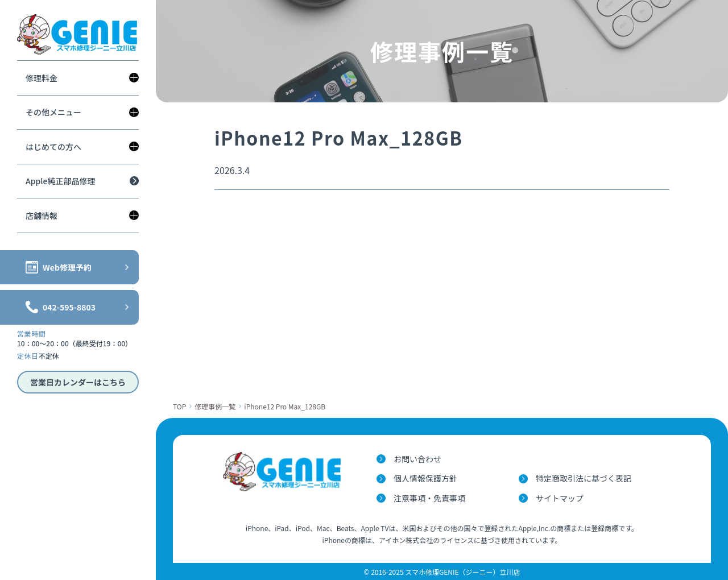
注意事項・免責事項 (429, 498)
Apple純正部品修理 (60, 181)
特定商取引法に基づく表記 (584, 478)
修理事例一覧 (215, 406)
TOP (179, 406)
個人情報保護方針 (425, 478)
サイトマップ (560, 498)
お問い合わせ (417, 459)
